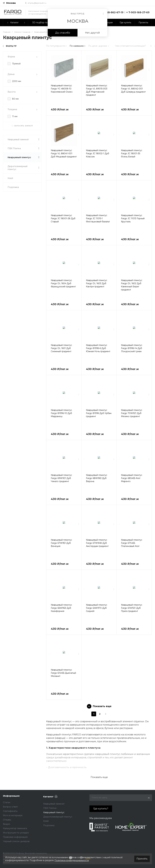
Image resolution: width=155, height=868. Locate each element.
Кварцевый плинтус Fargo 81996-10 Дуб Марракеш (61, 413)
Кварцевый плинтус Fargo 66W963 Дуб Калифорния (61, 608)
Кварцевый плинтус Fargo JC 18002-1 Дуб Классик (98, 153)
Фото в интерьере (13, 815)
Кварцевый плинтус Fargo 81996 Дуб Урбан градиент (99, 413)
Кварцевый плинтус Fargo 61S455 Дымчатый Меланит (63, 673)
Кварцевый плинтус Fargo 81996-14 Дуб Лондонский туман (132, 348)
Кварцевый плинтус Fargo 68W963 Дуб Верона (97, 478)
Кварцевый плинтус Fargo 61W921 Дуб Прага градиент (132, 608)
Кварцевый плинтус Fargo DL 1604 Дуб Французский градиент (63, 283)
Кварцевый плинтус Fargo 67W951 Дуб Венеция (61, 543)
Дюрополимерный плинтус (23, 168)
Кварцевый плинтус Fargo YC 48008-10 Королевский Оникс (62, 89)
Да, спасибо (63, 33)
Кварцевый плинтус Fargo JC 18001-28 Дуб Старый (63, 218)
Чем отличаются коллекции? (130, 46)
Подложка (13, 187)
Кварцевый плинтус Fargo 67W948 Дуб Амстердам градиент (97, 543)
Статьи (7, 802)
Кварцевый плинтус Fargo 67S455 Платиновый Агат (132, 543)
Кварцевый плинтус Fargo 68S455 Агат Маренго (132, 478)
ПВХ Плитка (23, 148)
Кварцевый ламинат (23, 139)
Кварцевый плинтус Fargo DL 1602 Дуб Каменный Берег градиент (132, 285)
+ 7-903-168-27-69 (138, 12)
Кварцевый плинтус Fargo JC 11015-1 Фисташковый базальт (98, 218)
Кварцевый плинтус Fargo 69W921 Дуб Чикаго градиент (61, 478)
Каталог (48, 797)
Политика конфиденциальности (72, 860)
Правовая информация (15, 837)
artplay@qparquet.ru (37, 3)
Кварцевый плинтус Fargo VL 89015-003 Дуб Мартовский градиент (97, 90)
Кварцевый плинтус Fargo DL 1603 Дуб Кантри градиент (97, 283)
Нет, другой (92, 33)
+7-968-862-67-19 (112, 12)
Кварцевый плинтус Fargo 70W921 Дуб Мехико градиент (132, 413)
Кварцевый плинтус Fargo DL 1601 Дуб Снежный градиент (61, 348)
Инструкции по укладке (16, 833)
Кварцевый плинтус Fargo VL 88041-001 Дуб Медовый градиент (64, 153)
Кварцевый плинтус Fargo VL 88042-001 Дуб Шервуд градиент (133, 89)
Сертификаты (10, 811)
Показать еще (99, 777)
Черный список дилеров (16, 841)
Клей (10, 178)
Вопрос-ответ (10, 807)
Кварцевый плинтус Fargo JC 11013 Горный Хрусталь (133, 218)
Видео (7, 824)
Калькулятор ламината (15, 828)
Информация (11, 796)
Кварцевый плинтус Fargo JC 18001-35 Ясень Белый (132, 153)
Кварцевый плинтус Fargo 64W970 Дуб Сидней (97, 608)
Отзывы (7, 820)
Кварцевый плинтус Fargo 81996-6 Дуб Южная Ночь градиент (98, 348)
